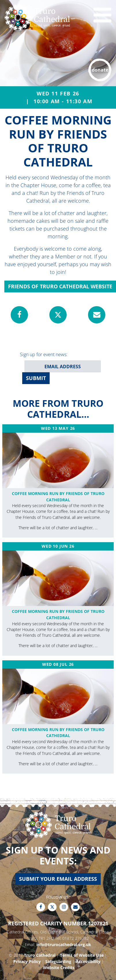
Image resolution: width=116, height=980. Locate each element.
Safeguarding (58, 961)
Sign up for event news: (44, 354)
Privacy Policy (27, 961)
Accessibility (88, 961)
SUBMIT (36, 378)
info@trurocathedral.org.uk (64, 944)
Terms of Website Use (82, 955)
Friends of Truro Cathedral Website (60, 286)
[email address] (63, 366)
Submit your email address (58, 879)
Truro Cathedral (40, 955)
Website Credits (59, 967)
